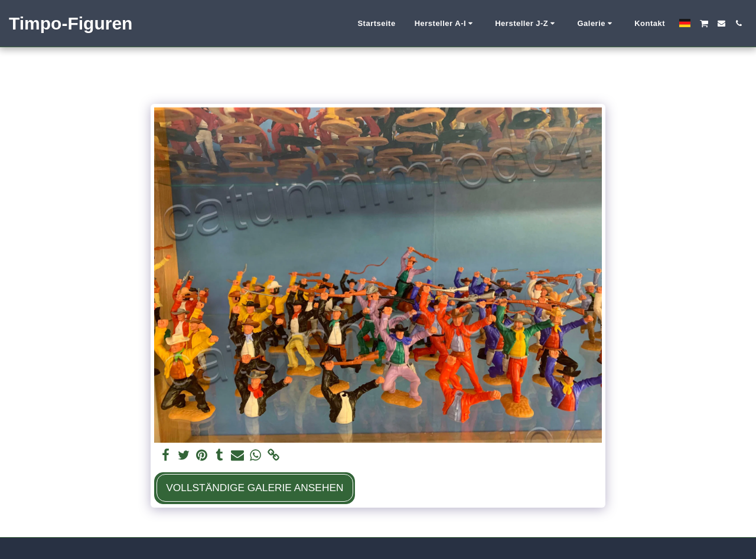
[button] (446, 24)
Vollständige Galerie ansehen (255, 488)
